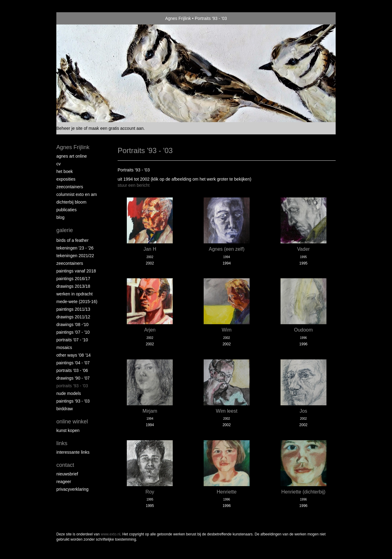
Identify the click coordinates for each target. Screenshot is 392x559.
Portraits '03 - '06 (72, 370)
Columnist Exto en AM (77, 194)
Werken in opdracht (74, 294)
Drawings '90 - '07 (73, 378)
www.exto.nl (111, 534)
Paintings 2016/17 (73, 279)
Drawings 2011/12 (73, 317)
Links (62, 443)
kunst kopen (68, 430)
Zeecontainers (70, 187)
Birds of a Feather (72, 240)
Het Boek (65, 171)
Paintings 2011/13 (73, 309)
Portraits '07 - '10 (72, 340)
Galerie (65, 230)
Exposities (66, 179)
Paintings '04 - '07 (73, 363)
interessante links (73, 452)
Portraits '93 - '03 (72, 386)
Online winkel (72, 422)
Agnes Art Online (72, 156)
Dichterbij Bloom (71, 202)
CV (58, 164)
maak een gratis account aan (116, 128)
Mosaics (64, 347)
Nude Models (69, 393)
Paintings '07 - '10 (73, 332)
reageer (64, 482)
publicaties (66, 210)
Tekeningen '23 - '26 (75, 248)
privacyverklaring (72, 489)
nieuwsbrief (67, 474)
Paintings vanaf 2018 (76, 271)
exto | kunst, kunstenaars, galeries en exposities (74, 18)
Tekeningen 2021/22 (75, 256)
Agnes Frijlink (178, 18)
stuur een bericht (134, 185)
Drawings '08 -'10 (72, 325)
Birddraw (65, 409)
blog (60, 217)
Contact (65, 465)
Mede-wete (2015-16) (77, 302)
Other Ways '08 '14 (73, 355)
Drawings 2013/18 (73, 286)
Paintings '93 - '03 (73, 401)
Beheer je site (70, 128)
